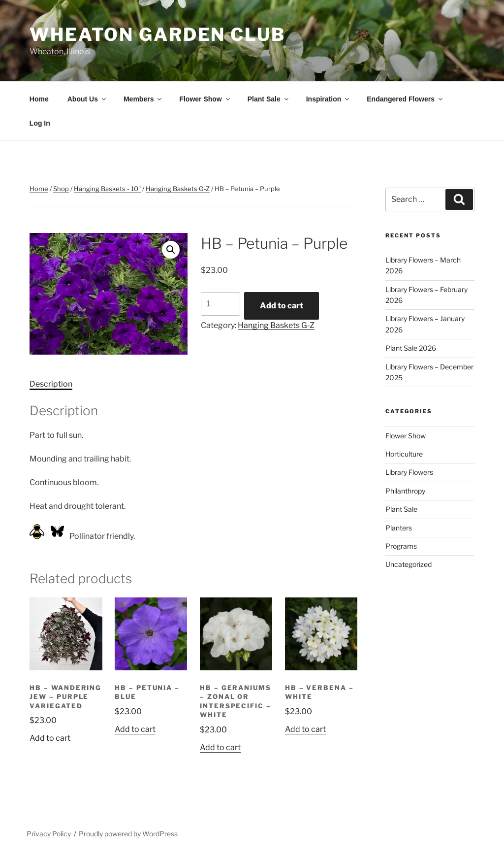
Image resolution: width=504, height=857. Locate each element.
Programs (401, 546)
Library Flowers (409, 472)
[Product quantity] (220, 304)
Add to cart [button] (50, 738)
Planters (399, 528)
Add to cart (282, 306)
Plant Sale (269, 99)
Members (143, 99)
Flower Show (205, 99)
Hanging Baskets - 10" (107, 189)
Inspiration (329, 99)
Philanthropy (405, 491)
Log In (40, 123)
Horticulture (404, 454)
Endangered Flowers (405, 99)
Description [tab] (51, 384)
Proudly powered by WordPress (128, 834)
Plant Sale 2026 (411, 348)
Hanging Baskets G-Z (178, 189)
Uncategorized (409, 564)
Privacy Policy (49, 834)
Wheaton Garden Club (157, 34)
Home (39, 99)
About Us (87, 99)
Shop (61, 189)
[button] (171, 250)
